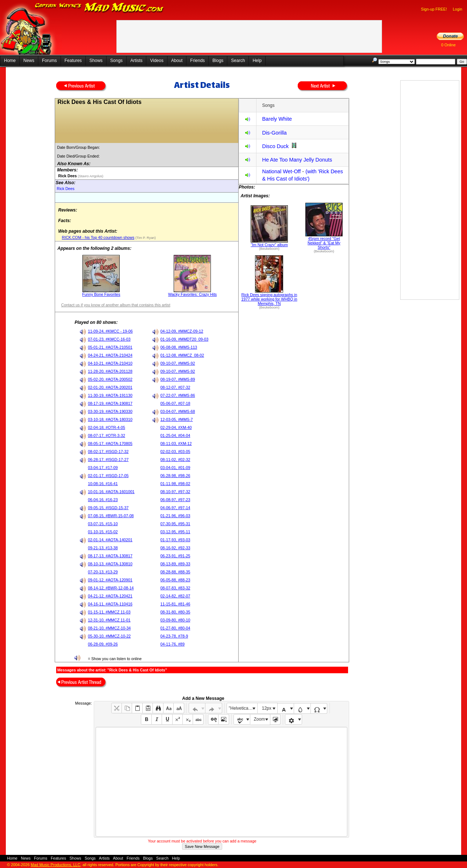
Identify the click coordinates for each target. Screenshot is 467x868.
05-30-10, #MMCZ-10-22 (109, 636)
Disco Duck (275, 146)
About (177, 61)
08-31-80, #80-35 (175, 612)
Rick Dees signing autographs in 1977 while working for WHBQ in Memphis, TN (269, 299)
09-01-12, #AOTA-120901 (110, 580)
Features (73, 61)
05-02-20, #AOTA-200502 (110, 379)
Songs (116, 61)
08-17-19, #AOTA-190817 (110, 403)
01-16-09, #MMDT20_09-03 (185, 339)
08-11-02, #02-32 (175, 460)
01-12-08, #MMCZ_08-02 (182, 355)
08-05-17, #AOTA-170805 (110, 443)
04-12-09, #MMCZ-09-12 (182, 331)
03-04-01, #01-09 (175, 468)
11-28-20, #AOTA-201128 (110, 371)
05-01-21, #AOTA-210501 (110, 347)
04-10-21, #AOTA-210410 (110, 363)
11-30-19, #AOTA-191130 (110, 395)
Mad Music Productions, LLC (55, 865)
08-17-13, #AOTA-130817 (110, 556)
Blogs (218, 61)
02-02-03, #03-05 (175, 452)
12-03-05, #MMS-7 (177, 419)
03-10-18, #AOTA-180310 (110, 419)
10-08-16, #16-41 (103, 484)
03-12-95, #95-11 (175, 532)
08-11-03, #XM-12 (176, 443)
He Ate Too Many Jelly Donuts (297, 160)
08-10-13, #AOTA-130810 (110, 564)
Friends (197, 61)
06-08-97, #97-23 (175, 500)
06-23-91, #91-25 (175, 556)
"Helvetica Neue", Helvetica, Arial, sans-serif (243, 708)
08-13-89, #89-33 (175, 564)
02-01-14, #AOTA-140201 (110, 540)
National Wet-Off (281, 171)
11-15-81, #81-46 (175, 604)
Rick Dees (65, 189)
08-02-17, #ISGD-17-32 (108, 452)
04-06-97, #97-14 (175, 508)
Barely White (277, 119)
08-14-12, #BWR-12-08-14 (111, 588)
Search (238, 61)
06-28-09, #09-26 (103, 644)
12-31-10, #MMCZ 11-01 (109, 620)
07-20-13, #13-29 (103, 572)
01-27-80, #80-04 (175, 628)
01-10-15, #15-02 (103, 532)
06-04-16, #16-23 (103, 500)
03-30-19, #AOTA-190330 (110, 411)
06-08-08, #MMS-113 (179, 347)
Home (10, 61)
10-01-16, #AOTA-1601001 (111, 492)
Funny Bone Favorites (101, 294)
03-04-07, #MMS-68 (178, 411)
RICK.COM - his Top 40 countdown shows (98, 237)
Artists (136, 61)
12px (267, 708)
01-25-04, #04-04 (175, 435)
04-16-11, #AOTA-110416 (110, 604)
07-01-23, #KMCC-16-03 (109, 339)
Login (458, 9)
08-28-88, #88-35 (175, 572)
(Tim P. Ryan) (145, 238)
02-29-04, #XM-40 (176, 427)
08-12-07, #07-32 (175, 387)
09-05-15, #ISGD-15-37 (108, 508)
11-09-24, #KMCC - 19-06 (110, 331)
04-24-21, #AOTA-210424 (110, 355)
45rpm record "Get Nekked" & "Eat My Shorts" (324, 243)
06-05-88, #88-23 (175, 580)
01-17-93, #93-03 (175, 540)
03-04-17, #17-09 (103, 468)
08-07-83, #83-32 (175, 588)
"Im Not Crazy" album (269, 245)
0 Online (448, 45)
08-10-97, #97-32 (175, 492)
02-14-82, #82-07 (175, 596)
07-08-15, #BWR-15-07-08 (111, 516)
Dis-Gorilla (274, 133)
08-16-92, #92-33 (175, 548)
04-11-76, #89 (173, 644)
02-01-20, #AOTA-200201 (110, 387)
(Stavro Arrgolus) (90, 176)
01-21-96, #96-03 (175, 516)
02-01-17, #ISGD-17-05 (108, 476)
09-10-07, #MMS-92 (178, 363)
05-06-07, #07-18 (175, 403)
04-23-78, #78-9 (174, 636)
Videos (157, 61)
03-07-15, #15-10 (103, 524)
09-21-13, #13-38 (103, 548)
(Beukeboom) (269, 249)
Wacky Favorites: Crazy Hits (192, 294)
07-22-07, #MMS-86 (178, 395)
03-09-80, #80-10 (175, 620)
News (29, 61)
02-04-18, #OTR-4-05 (107, 427)
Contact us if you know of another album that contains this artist (115, 305)
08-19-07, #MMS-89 (178, 379)
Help (257, 61)
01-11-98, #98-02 (175, 484)
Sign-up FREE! (434, 9)
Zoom (260, 719)
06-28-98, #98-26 (175, 476)
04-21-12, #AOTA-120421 (110, 596)
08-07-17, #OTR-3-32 (107, 435)
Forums (49, 61)
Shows (96, 61)
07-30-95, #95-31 (175, 524)
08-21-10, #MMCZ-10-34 (109, 628)
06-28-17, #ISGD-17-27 (108, 460)
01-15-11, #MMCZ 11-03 (109, 612)
